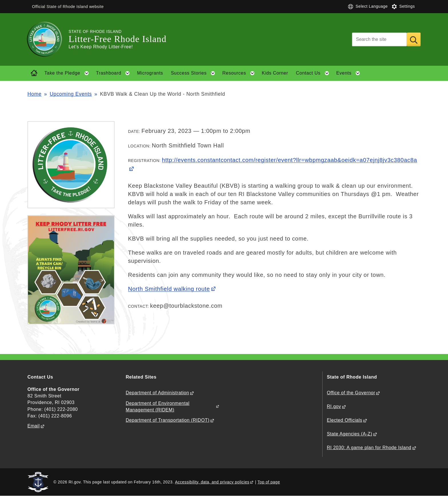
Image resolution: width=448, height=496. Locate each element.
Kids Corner (275, 73)
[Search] (379, 39)
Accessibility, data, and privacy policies (212, 482)
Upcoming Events (71, 94)
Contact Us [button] (314, 73)
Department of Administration (157, 393)
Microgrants (150, 73)
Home (34, 94)
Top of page (269, 482)
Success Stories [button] (195, 73)
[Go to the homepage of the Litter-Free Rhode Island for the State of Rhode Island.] (48, 39)
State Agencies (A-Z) (350, 434)
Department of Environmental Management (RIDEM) (158, 407)
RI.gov (334, 406)
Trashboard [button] (115, 73)
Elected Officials (345, 420)
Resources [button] (240, 73)
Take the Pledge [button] (68, 73)
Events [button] (350, 73)
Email (34, 426)
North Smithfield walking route (169, 289)
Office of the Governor (351, 393)
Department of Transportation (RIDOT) (168, 420)
